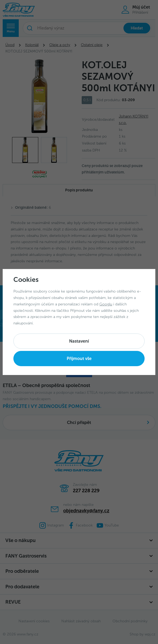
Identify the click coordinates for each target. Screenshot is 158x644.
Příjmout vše (79, 359)
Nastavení (79, 341)
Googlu (106, 304)
